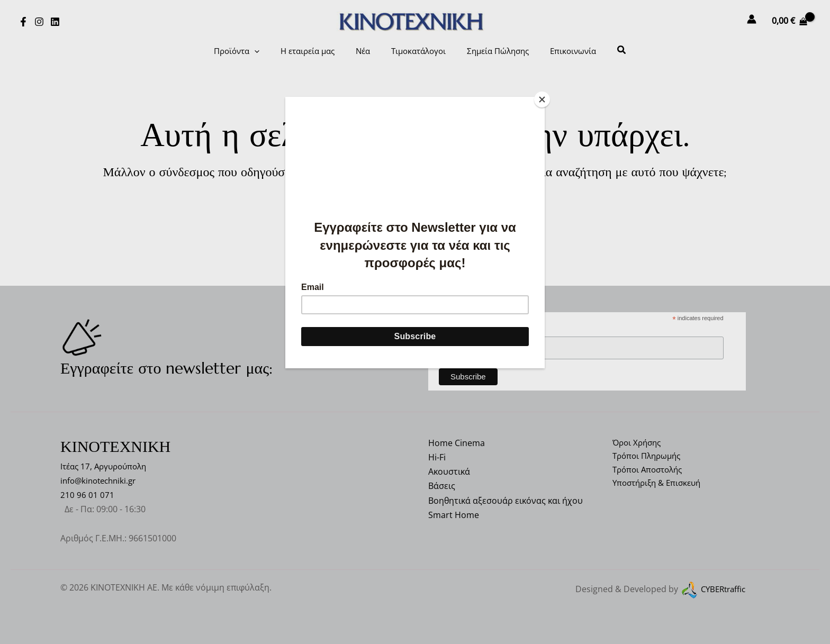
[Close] (542, 99)
